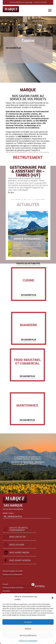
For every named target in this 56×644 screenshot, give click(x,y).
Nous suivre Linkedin (19, 553)
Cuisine (28, 41)
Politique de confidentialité (28, 641)
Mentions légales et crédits (13, 571)
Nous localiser (17, 545)
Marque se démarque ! (27, 240)
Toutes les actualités (28, 264)
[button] (52, 598)
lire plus (11, 192)
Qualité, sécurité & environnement (19, 529)
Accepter (28, 622)
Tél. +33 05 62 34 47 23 (13, 517)
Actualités (6, 591)
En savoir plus (14, 48)
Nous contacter (17, 537)
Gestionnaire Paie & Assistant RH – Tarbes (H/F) (28, 171)
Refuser (28, 629)
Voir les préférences (28, 635)
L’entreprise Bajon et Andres (13, 588)
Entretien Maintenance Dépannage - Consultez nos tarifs (28, 2)
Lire (28, 255)
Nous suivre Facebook (20, 560)
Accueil (5, 584)
